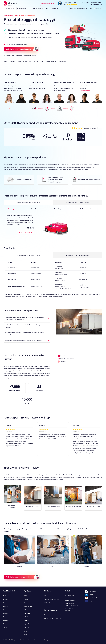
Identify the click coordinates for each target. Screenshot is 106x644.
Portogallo (27, 620)
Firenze (5, 606)
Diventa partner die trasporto (53, 615)
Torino (5, 627)
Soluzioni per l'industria (37, 8)
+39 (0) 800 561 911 (70, 596)
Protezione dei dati (25, 640)
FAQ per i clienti (49, 603)
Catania (6, 603)
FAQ (42, 62)
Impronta (33, 640)
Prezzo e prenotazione (47, 3)
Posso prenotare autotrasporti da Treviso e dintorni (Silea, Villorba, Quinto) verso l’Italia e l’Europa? (27, 318)
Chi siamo (55, 8)
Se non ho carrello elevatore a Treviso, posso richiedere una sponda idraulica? (27, 334)
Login (91, 8)
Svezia (26, 634)
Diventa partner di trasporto (79, 8)
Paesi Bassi (27, 613)
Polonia (26, 617)
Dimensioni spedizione (24, 62)
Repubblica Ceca (29, 624)
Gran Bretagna (28, 606)
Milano (5, 613)
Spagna (26, 631)
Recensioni (62, 62)
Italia (25, 610)
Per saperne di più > (85, 90)
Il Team (46, 596)
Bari (5, 596)
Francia (26, 599)
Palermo (6, 620)
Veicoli (36, 62)
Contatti (47, 8)
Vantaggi (12, 62)
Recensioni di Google (90, 128)
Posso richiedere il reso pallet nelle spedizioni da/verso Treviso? (27, 340)
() (97, 2)
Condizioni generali (14, 640)
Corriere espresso (23, 8)
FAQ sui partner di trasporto (52, 618)
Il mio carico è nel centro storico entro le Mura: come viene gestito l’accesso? (27, 326)
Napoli (5, 617)
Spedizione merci (10, 8)
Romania (26, 627)
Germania (27, 603)
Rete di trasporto (51, 62)
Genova (6, 610)
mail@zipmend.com (97, 5)
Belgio (26, 596)
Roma (5, 624)
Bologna (6, 599)
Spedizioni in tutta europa (52, 599)
